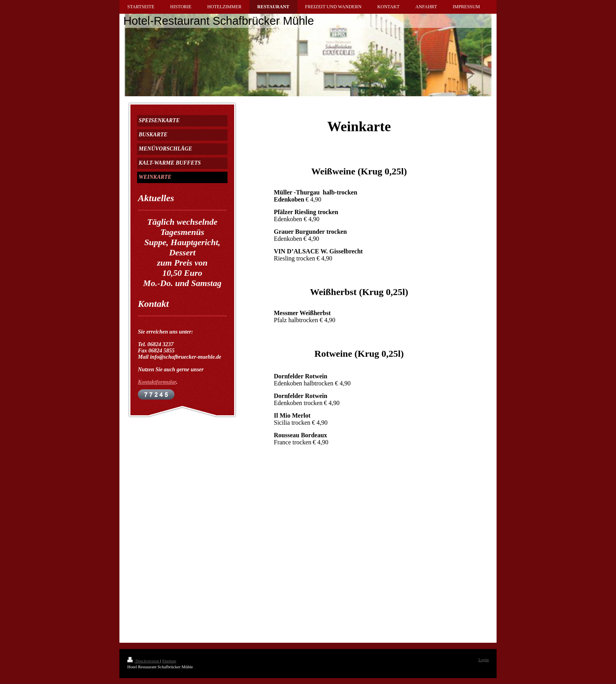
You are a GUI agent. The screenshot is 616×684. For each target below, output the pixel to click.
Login (484, 660)
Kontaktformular (157, 382)
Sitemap (169, 661)
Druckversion (144, 661)
